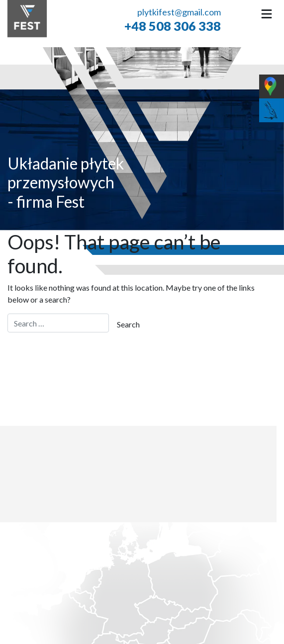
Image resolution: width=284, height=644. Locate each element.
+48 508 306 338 (173, 25)
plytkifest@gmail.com (179, 12)
